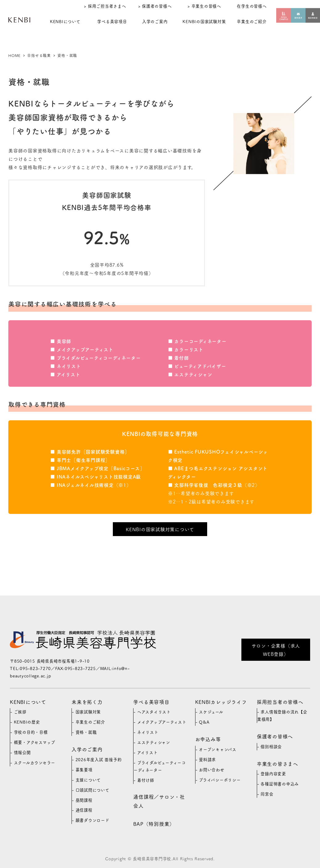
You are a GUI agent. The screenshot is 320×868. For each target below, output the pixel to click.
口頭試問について (92, 790)
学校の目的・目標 (31, 732)
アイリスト (148, 752)
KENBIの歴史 (27, 722)
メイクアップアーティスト (162, 722)
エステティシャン (154, 742)
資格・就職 (86, 732)
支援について (88, 780)
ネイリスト (148, 732)
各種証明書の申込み (280, 784)
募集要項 (84, 770)
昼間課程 (84, 800)
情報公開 (22, 752)
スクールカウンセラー (35, 763)
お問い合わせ (212, 770)
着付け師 (146, 780)
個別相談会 (271, 747)
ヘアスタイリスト (154, 712)
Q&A (204, 722)
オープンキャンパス (218, 749)
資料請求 (207, 759)
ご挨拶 (20, 712)
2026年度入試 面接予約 (99, 759)
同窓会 (267, 794)
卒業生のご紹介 (90, 722)
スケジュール (211, 712)
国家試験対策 (88, 712)
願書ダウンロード (92, 820)
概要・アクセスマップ (35, 742)
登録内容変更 (273, 774)
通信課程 (84, 810)
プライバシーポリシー (220, 780)
